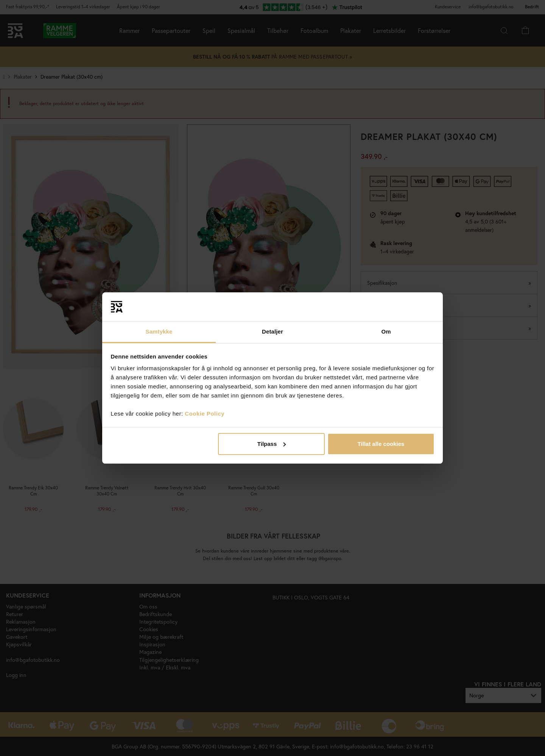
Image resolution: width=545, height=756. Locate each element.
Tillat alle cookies (381, 444)
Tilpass (272, 444)
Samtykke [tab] (159, 331)
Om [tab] (386, 331)
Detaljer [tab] (272, 331)
